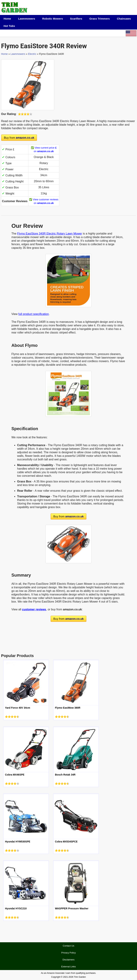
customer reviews (34, 609)
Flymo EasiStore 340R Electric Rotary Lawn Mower (50, 234)
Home (7, 19)
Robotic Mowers (53, 19)
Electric (32, 54)
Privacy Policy (69, 953)
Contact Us (68, 946)
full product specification (34, 314)
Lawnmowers (27, 19)
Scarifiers (76, 19)
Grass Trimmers (100, 19)
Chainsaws (124, 19)
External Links (68, 967)
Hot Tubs (9, 26)
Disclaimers (68, 960)
